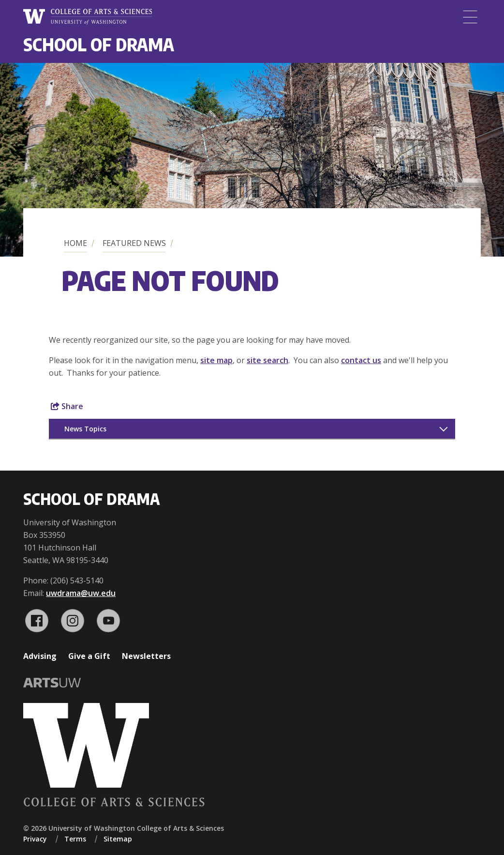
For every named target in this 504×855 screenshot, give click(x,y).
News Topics (85, 429)
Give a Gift (89, 656)
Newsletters (146, 656)
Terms (75, 839)
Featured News (134, 243)
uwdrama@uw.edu (81, 593)
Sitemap (118, 839)
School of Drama (99, 44)
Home (75, 243)
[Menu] (470, 17)
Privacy (35, 839)
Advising (40, 656)
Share (67, 406)
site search (267, 360)
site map (216, 360)
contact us (361, 360)
